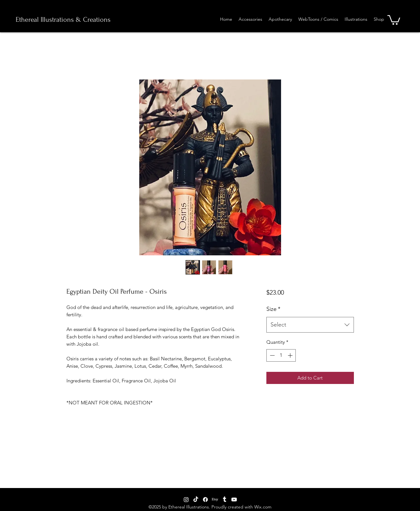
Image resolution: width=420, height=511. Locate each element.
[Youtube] (234, 500)
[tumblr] (225, 500)
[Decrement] (272, 355)
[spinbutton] (281, 355)
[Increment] (291, 355)
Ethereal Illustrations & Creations (63, 19)
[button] (394, 19)
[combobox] (310, 325)
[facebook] (205, 500)
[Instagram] (186, 500)
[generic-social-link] (215, 500)
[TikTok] (196, 500)
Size (273, 309)
